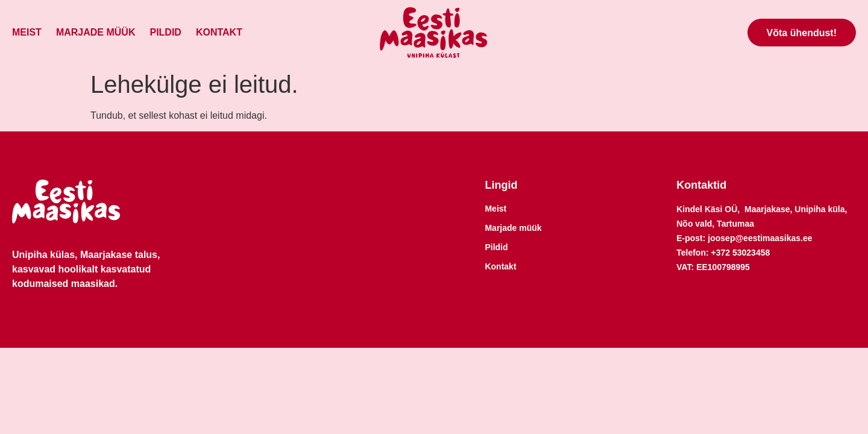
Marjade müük (96, 32)
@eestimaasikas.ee (773, 238)
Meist (27, 32)
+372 (722, 253)
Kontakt (219, 32)
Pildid (165, 32)
